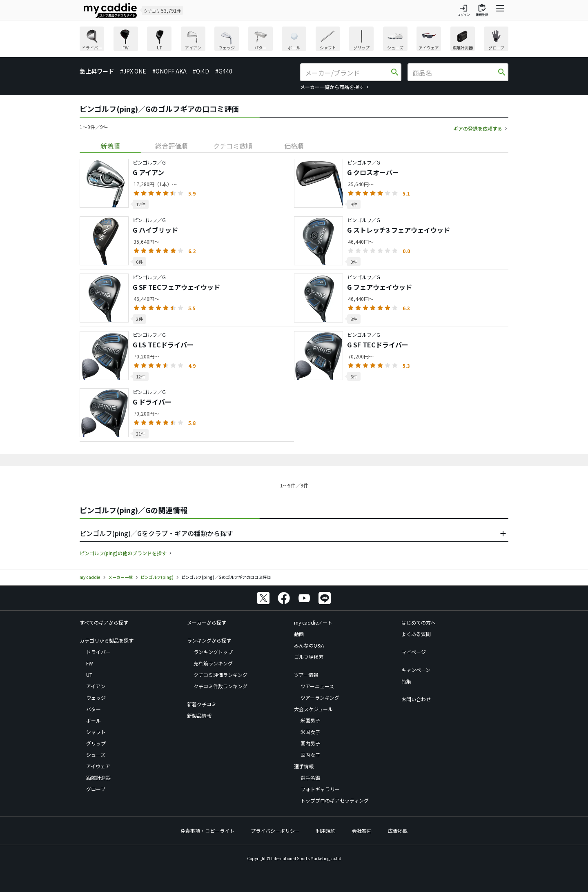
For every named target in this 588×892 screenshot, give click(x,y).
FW (90, 663)
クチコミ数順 (233, 146)
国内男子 (310, 743)
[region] (294, 40)
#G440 (224, 71)
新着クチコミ (202, 704)
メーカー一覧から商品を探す (332, 87)
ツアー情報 (306, 675)
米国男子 (310, 720)
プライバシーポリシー (275, 831)
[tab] (110, 146)
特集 (406, 681)
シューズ (96, 755)
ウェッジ (96, 697)
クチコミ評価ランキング (220, 675)
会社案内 (362, 831)
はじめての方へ (419, 622)
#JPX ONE (133, 71)
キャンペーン (416, 670)
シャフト (96, 732)
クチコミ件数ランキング (220, 686)
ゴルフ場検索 (309, 657)
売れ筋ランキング (213, 663)
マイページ (414, 652)
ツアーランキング (320, 697)
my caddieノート (313, 622)
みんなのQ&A (309, 645)
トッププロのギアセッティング (335, 800)
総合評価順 (171, 146)
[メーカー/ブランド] (347, 73)
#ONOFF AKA (169, 71)
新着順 (110, 146)
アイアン (96, 686)
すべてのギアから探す (104, 622)
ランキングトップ (213, 652)
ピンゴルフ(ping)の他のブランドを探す (123, 553)
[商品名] (454, 73)
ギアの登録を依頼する (478, 128)
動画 (299, 634)
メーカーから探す (207, 622)
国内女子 (310, 755)
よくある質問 (416, 634)
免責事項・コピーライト (207, 831)
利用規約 (326, 831)
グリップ (96, 743)
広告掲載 (398, 831)
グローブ (96, 789)
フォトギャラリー (320, 789)
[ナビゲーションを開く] (500, 10)
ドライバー (98, 652)
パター (94, 709)
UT (89, 675)
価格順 (294, 146)
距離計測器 (98, 777)
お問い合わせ (416, 699)
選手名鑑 (310, 777)
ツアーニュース (317, 686)
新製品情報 (199, 715)
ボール (94, 720)
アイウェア (98, 766)
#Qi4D (201, 71)
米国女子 (310, 732)
